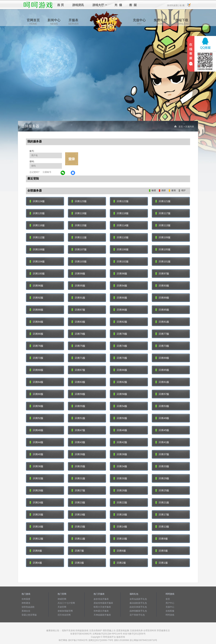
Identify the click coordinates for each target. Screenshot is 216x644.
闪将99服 (78, 274)
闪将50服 (120, 418)
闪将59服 (78, 394)
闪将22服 (120, 502)
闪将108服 (37, 249)
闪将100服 (37, 274)
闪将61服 (162, 382)
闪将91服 (78, 298)
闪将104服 (37, 261)
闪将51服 (78, 418)
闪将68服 (36, 370)
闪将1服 (162, 563)
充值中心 (139, 22)
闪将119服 (79, 213)
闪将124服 (37, 201)
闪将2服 (120, 563)
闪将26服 (120, 490)
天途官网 (62, 607)
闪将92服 (36, 298)
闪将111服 (79, 237)
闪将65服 (162, 370)
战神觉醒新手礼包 (138, 611)
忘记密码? (34, 172)
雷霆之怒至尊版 (29, 615)
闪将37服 (162, 454)
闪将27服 (78, 490)
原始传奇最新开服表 (103, 603)
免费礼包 (160, 22)
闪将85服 (162, 310)
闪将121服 (163, 201)
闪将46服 (120, 430)
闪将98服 (120, 274)
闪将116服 (37, 225)
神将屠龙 (26, 603)
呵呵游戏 (170, 615)
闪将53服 (162, 406)
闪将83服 (78, 322)
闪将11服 (78, 539)
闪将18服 (120, 515)
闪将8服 (36, 551)
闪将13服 (162, 527)
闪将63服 (78, 382)
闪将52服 (36, 418)
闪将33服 (162, 466)
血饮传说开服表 (101, 599)
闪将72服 (36, 358)
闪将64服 (36, 382)
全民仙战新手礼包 (138, 599)
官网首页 (33, 22)
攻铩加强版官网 (65, 611)
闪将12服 (36, 539)
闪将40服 (36, 454)
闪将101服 (163, 261)
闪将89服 (162, 298)
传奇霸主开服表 (101, 611)
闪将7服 (78, 551)
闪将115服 (79, 225)
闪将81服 (162, 322)
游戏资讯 (78, 5)
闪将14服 (120, 527)
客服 (133, 5)
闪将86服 (120, 310)
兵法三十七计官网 (66, 603)
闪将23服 (78, 502)
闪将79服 (78, 334)
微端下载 (182, 22)
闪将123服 (79, 201)
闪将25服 (162, 490)
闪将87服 (78, 310)
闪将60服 (36, 394)
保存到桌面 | (173, 5)
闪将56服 (36, 406)
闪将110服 (121, 237)
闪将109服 (163, 237)
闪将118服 (121, 213)
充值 (118, 5)
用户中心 (170, 603)
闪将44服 (36, 442)
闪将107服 (79, 249)
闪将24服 (36, 502)
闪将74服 (120, 346)
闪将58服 (120, 394)
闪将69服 (162, 358)
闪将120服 (37, 213)
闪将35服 (78, 466)
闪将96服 (36, 286)
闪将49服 (162, 418)
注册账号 (47, 172)
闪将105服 (163, 249)
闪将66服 (120, 370)
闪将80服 (36, 334)
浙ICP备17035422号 (78, 640)
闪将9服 (162, 539)
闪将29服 (162, 478)
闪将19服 (78, 515)
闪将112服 (37, 237)
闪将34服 (120, 466)
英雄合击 (26, 611)
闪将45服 (162, 430)
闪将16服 (36, 527)
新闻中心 (54, 22)
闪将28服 (36, 490)
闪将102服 (121, 261)
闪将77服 (162, 334)
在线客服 (170, 611)
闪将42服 (120, 442)
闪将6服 (120, 551)
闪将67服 (78, 370)
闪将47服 (78, 430)
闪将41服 (162, 442)
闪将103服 (79, 261)
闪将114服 (121, 225)
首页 (61, 5)
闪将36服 (36, 466)
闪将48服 (36, 430)
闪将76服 (36, 346)
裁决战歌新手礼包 (138, 603)
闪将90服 (120, 298)
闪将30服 (120, 478)
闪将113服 (163, 225)
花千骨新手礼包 (137, 615)
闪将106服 (121, 249)
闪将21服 (162, 502)
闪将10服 (120, 539)
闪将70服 (120, 358)
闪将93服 (162, 286)
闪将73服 (162, 346)
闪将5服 (162, 551)
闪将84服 (36, 322)
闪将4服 (36, 563)
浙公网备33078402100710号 (143, 640)
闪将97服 (162, 274)
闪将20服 (36, 515)
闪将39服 (78, 454)
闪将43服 (78, 442)
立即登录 (72, 159)
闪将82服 (120, 322)
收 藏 (182, 5)
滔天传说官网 (64, 615)
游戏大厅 (99, 5)
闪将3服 (78, 563)
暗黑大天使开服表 (102, 607)
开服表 (73, 22)
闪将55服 (78, 406)
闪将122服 (121, 201)
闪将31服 (78, 478)
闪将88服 (36, 310)
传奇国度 (26, 599)
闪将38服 (120, 454)
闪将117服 (163, 213)
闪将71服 (78, 358)
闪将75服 (78, 346)
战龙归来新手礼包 (138, 607)
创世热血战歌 (28, 607)
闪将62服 (120, 382)
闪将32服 (36, 478)
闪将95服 (78, 286)
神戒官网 (62, 599)
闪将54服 (120, 406)
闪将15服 (78, 527)
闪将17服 (162, 515)
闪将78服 (120, 334)
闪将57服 (162, 394)
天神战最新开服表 (102, 615)
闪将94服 (120, 286)
